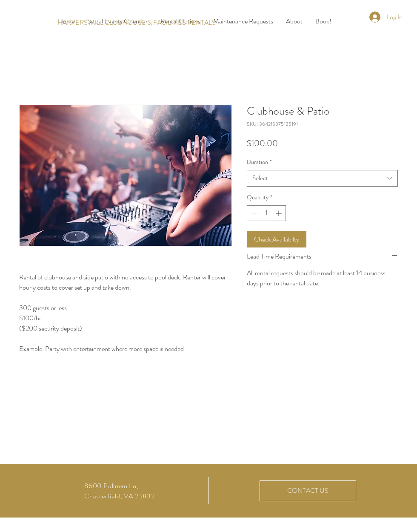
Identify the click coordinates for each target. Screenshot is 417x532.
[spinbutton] (266, 213)
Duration (259, 162)
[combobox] (322, 178)
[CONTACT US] (308, 491)
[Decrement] (253, 213)
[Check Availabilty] (277, 239)
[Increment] (279, 213)
